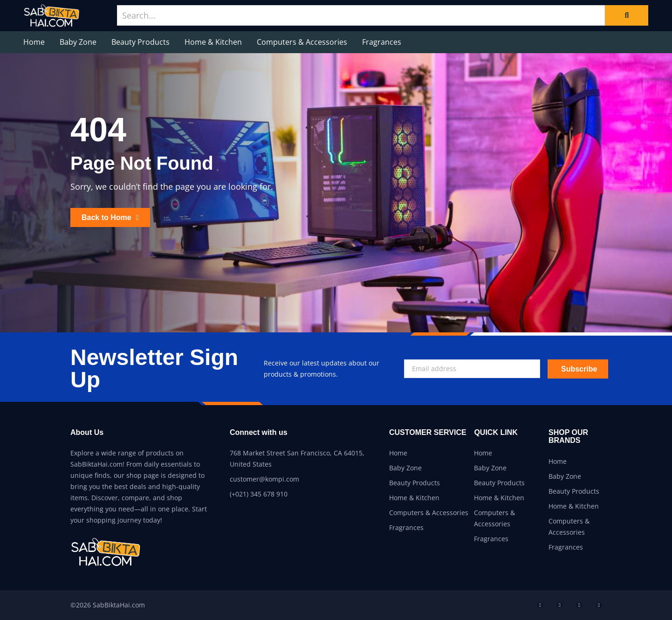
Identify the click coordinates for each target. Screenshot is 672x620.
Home (34, 42)
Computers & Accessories (302, 42)
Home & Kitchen (213, 42)
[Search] (627, 15)
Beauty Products (141, 42)
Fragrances (382, 42)
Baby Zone (78, 42)
